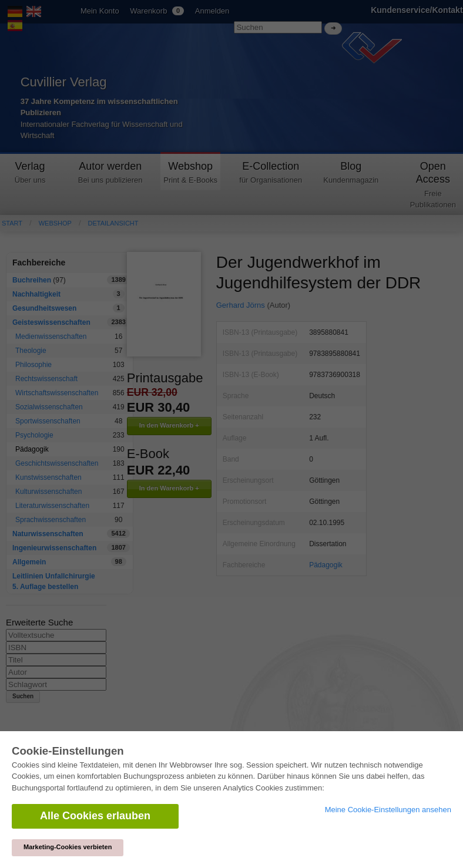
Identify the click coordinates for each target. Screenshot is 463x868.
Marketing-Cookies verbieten (68, 847)
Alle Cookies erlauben (95, 816)
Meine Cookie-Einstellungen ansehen (388, 810)
